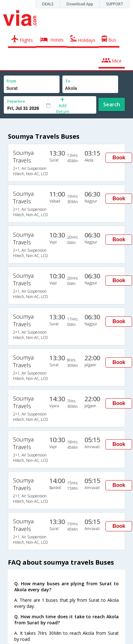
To (68, 81)
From (11, 81)
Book (119, 158)
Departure (16, 101)
